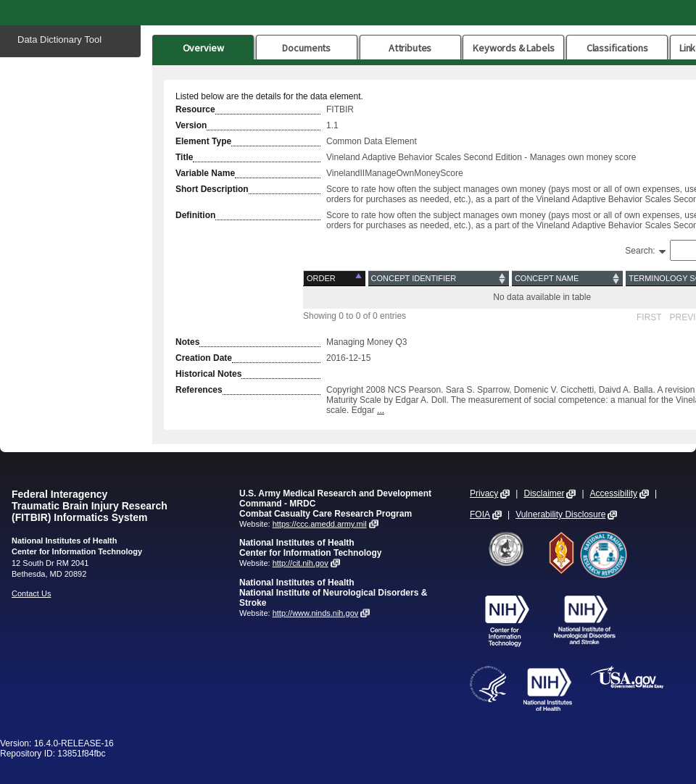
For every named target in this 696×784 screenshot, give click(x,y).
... (381, 410)
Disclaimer (544, 493)
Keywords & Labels (513, 48)
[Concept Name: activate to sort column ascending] (567, 279)
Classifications (617, 48)
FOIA (480, 514)
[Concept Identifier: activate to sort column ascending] (439, 279)
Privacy (484, 493)
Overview (203, 48)
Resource (195, 109)
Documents (306, 48)
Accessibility (614, 493)
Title (184, 157)
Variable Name (205, 173)
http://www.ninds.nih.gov (316, 613)
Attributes (410, 48)
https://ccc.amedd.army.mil (320, 524)
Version (191, 125)
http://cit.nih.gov (301, 563)
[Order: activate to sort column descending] (335, 279)
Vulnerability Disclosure (560, 514)
